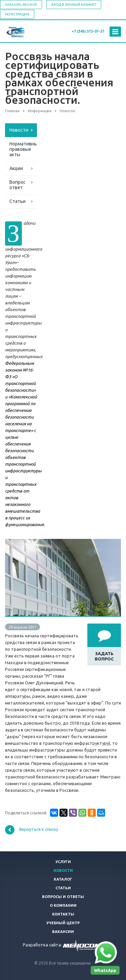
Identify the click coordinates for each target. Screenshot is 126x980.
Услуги (63, 862)
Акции (16, 168)
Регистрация (17, 14)
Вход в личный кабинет (74, 5)
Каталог (63, 879)
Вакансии (63, 932)
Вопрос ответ (17, 185)
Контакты (63, 914)
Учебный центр (63, 923)
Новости (19, 130)
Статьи (17, 201)
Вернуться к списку (32, 830)
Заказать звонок (21, 5)
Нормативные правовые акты (23, 149)
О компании (63, 905)
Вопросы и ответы (63, 897)
